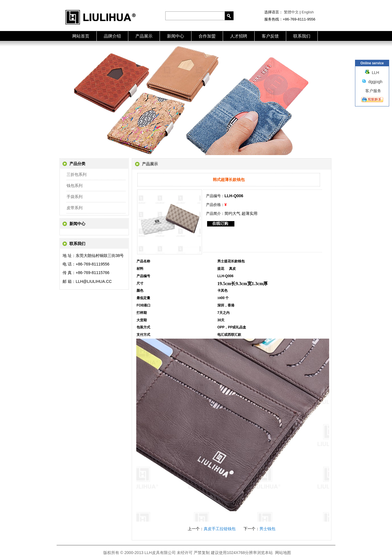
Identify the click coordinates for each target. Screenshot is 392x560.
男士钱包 (267, 529)
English (308, 12)
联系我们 (302, 36)
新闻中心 (176, 36)
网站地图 (283, 553)
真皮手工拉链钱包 (220, 529)
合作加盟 (207, 36)
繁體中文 (291, 12)
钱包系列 (75, 186)
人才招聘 (239, 36)
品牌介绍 (112, 36)
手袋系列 (75, 197)
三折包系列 (77, 174)
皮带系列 (75, 208)
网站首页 (81, 36)
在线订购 (220, 223)
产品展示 (144, 36)
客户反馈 (270, 36)
